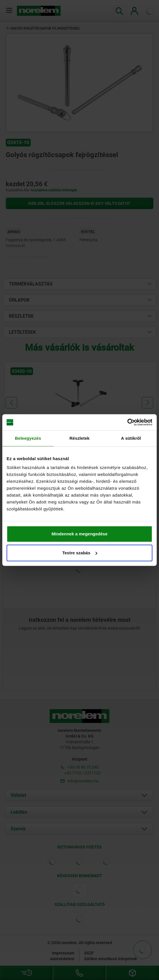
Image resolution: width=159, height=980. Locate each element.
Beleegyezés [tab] (28, 438)
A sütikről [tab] (131, 438)
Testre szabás (80, 553)
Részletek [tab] (80, 438)
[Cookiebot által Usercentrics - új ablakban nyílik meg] (127, 422)
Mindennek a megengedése (79, 534)
